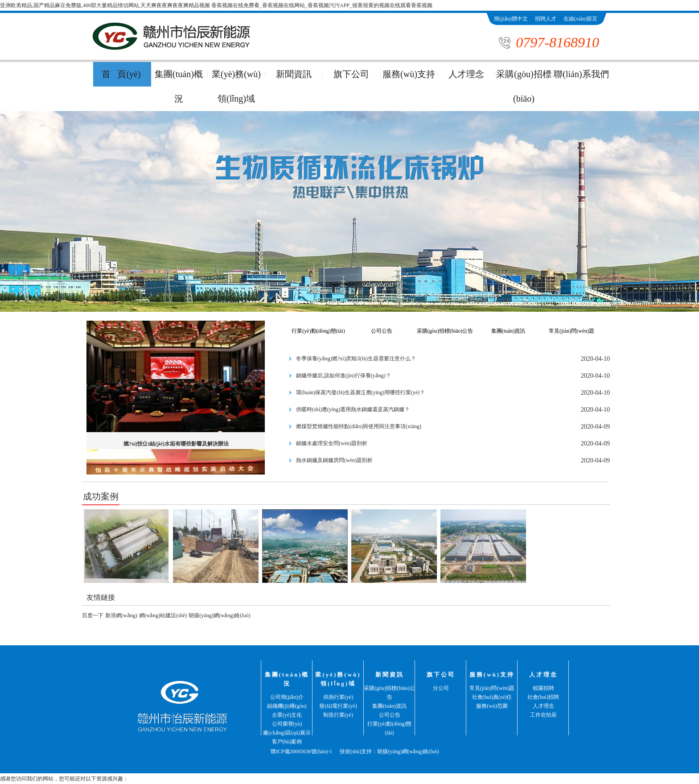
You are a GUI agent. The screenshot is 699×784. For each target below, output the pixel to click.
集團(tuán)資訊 (508, 331)
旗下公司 (351, 74)
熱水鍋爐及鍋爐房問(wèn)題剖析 (334, 460)
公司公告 (382, 331)
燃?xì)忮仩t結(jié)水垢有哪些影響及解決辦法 (176, 444)
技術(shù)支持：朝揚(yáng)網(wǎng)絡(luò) (389, 751)
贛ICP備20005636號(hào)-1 (301, 751)
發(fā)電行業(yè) (338, 706)
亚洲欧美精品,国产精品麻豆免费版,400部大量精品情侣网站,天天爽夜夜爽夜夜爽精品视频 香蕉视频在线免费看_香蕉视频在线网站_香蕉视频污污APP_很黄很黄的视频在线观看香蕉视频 (216, 5)
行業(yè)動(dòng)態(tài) (318, 331)
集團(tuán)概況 (179, 86)
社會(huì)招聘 (543, 697)
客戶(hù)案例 (287, 742)
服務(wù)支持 (409, 74)
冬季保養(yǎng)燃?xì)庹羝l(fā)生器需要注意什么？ (356, 359)
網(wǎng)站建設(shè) (163, 615)
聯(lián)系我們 (510, 31)
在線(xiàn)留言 (581, 19)
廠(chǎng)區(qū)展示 (287, 733)
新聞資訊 (294, 74)
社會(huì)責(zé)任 (492, 697)
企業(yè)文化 (287, 715)
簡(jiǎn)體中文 (511, 19)
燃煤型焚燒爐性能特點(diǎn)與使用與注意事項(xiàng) (359, 426)
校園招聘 (543, 688)
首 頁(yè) (121, 74)
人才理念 (466, 74)
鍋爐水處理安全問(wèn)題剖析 (332, 443)
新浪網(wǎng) (121, 615)
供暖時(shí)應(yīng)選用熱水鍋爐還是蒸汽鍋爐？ (353, 409)
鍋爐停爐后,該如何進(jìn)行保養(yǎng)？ (343, 375)
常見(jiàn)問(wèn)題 (572, 331)
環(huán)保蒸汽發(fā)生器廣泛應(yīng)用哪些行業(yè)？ (360, 392)
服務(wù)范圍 (492, 706)
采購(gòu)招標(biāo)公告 (445, 331)
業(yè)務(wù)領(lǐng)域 (236, 86)
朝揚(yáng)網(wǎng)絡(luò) (219, 615)
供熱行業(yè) (338, 697)
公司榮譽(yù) (287, 724)
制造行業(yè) (338, 715)
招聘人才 (546, 19)
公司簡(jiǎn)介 (287, 697)
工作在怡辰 (543, 715)
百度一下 (93, 615)
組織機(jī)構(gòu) (287, 706)
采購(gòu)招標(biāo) (524, 86)
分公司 (441, 688)
